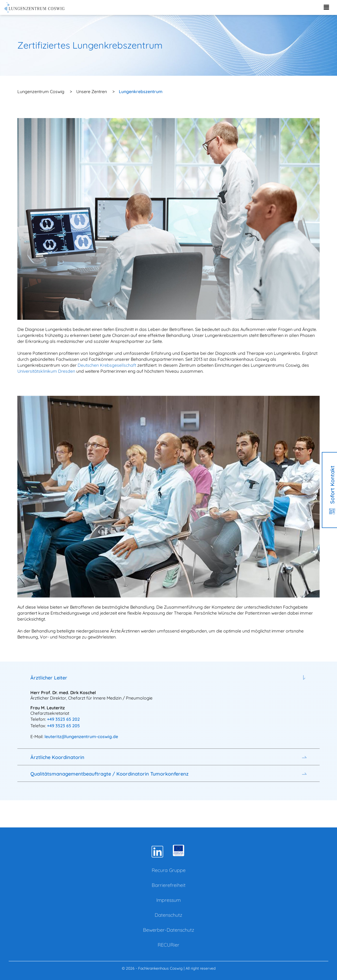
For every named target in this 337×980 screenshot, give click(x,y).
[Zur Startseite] (35, 7)
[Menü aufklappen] (326, 8)
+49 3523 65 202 (63, 719)
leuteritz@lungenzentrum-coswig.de (81, 736)
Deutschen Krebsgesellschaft (107, 365)
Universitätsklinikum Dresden (46, 371)
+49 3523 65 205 (63, 726)
